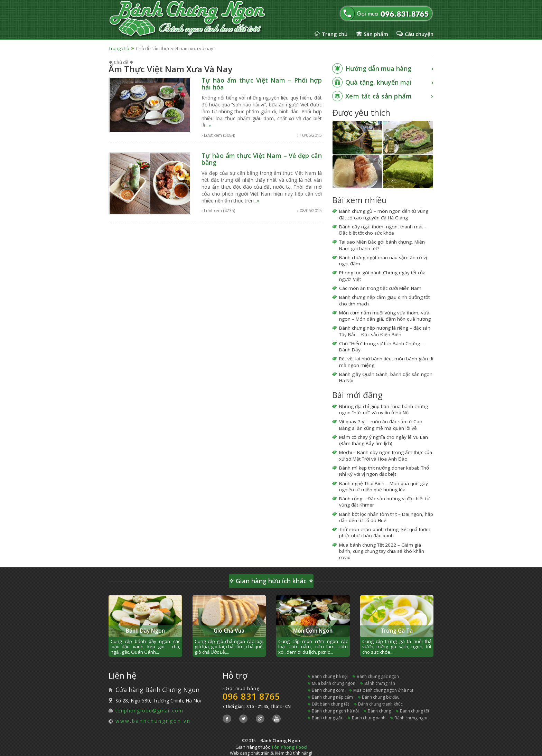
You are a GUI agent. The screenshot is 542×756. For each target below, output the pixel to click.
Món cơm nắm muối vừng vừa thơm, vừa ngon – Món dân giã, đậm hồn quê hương (385, 316)
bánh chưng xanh (369, 718)
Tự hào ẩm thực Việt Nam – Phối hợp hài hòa (261, 84)
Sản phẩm (376, 34)
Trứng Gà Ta (397, 631)
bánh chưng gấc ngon (378, 676)
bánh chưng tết (415, 711)
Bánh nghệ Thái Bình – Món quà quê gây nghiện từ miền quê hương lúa (384, 486)
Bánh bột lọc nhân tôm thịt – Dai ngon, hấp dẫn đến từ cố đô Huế (386, 517)
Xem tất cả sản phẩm (379, 96)
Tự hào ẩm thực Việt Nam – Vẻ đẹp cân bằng (261, 159)
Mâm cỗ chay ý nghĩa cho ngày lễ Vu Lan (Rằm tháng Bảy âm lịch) (384, 440)
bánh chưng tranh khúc (380, 704)
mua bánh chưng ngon (334, 683)
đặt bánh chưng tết (330, 704)
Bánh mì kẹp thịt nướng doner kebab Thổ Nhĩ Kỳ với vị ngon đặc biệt (384, 471)
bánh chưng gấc (327, 718)
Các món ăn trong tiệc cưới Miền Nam (380, 288)
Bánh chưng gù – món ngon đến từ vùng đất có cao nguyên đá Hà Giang (384, 214)
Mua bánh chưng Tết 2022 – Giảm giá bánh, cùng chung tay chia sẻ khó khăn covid (382, 551)
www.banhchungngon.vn (153, 721)
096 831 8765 (251, 696)
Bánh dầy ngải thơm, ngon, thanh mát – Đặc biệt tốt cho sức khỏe (383, 230)
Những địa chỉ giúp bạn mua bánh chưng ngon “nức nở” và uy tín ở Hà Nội (384, 409)
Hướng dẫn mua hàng (378, 68)
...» (208, 125)
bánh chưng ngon (412, 718)
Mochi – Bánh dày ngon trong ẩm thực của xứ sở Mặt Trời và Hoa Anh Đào (386, 455)
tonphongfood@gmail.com (149, 711)
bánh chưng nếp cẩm (332, 697)
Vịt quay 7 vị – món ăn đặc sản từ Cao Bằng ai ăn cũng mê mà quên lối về (381, 425)
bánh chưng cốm (328, 690)
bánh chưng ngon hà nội (335, 711)
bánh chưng (379, 711)
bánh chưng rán (380, 683)
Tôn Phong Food (289, 747)
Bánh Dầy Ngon (145, 631)
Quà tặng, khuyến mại (378, 82)
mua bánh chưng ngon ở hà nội (383, 690)
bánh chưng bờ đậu (381, 697)
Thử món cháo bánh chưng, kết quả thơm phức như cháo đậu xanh (385, 532)
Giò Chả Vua (229, 631)
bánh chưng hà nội (330, 676)
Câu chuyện (419, 34)
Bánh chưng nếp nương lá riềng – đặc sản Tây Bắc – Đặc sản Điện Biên (385, 331)
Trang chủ (335, 34)
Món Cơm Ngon (313, 631)
